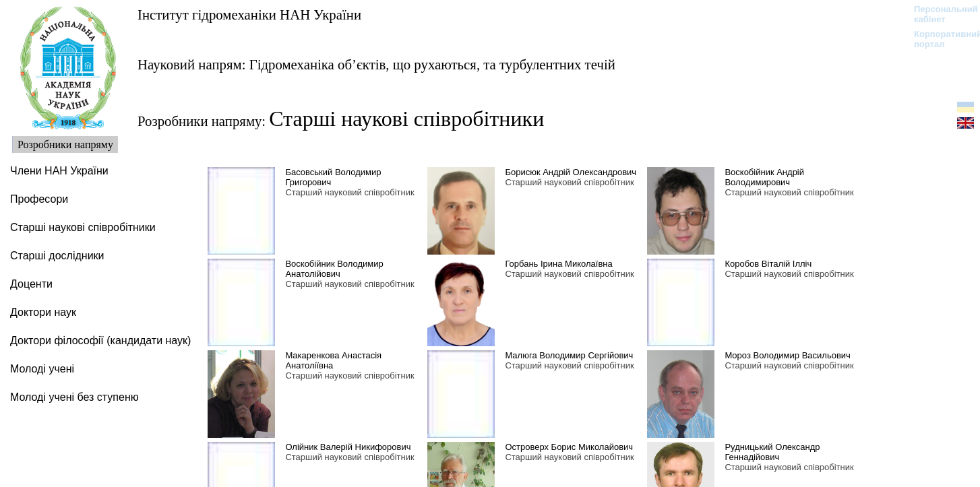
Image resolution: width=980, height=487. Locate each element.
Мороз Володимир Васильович (787, 355)
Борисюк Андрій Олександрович (571, 172)
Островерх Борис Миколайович (569, 447)
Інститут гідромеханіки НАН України (249, 14)
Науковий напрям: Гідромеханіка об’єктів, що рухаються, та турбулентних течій (376, 64)
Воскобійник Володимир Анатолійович (334, 269)
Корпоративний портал (939, 39)
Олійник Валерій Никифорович (348, 447)
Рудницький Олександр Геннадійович (772, 452)
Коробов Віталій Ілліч (768, 264)
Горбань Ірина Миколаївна (558, 264)
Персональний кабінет (939, 14)
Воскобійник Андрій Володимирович (764, 177)
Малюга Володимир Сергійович (569, 355)
